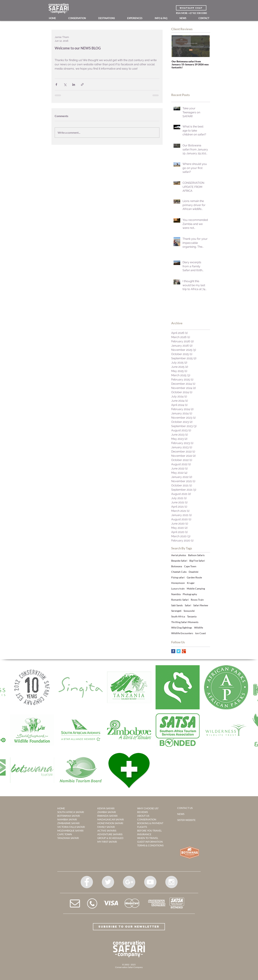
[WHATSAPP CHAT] (191, 8)
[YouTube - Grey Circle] (150, 882)
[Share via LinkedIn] (74, 84)
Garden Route (194, 577)
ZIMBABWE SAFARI (68, 823)
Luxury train (178, 589)
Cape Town (190, 566)
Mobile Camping (196, 589)
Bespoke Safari (179, 561)
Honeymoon (178, 583)
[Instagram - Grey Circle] (171, 882)
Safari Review (201, 605)
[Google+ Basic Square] (184, 651)
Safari (188, 605)
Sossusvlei (189, 611)
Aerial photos (179, 555)
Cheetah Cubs (179, 572)
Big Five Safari (197, 561)
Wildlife (199, 628)
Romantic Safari (180, 600)
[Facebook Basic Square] (173, 651)
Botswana (177, 566)
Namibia (176, 594)
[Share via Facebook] (56, 84)
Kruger (191, 583)
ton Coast (201, 633)
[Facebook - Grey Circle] (87, 882)
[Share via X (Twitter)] (65, 84)
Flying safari (178, 577)
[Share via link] (82, 84)
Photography (190, 594)
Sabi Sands (177, 605)
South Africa (178, 616)
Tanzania (192, 616)
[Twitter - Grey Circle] (108, 882)
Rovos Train (197, 600)
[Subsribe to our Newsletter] (129, 927)
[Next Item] (204, 46)
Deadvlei (194, 572)
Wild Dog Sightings (182, 628)
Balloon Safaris (196, 555)
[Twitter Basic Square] (179, 651)
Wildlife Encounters (182, 633)
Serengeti (176, 611)
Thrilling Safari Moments (185, 622)
